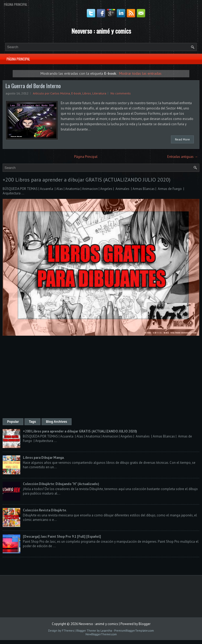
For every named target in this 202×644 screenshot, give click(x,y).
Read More (182, 139)
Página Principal (16, 4)
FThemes (68, 631)
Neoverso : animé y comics (101, 31)
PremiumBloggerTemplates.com (134, 631)
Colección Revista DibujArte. (45, 510)
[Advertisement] (101, 378)
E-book (76, 93)
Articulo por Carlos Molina (51, 93)
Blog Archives (57, 422)
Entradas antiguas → (183, 157)
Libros (87, 93)
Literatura (99, 93)
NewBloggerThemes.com (101, 634)
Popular (13, 422)
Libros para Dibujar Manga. (44, 458)
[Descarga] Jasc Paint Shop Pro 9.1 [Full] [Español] (62, 537)
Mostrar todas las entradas (140, 73)
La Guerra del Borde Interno (33, 86)
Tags (32, 422)
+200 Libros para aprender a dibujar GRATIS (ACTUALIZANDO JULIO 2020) (87, 180)
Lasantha (106, 631)
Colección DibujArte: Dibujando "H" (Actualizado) (61, 484)
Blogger (145, 624)
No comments (121, 93)
